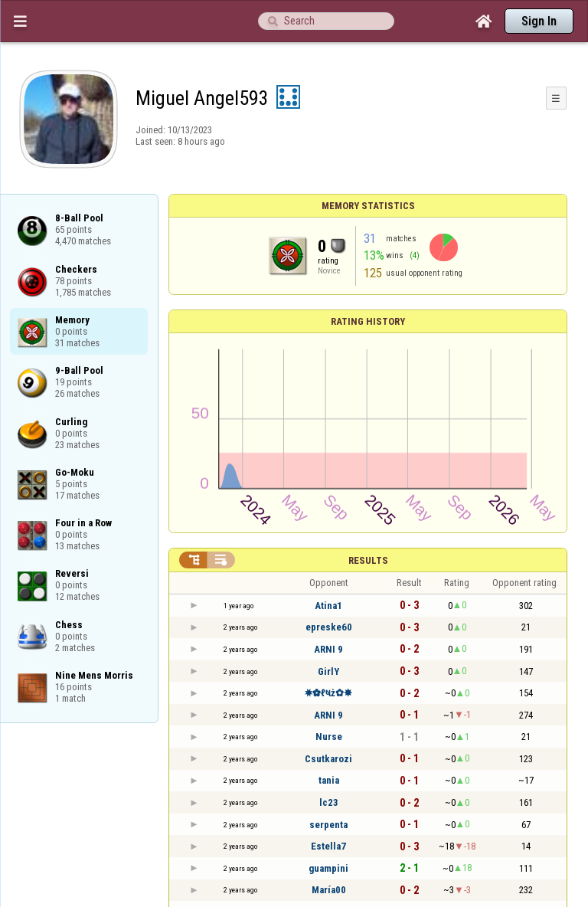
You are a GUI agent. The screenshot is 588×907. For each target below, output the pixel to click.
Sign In (539, 21)
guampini (328, 868)
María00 (329, 890)
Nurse (329, 737)
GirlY (328, 671)
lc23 (329, 802)
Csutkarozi (328, 759)
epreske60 (329, 627)
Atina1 (328, 606)
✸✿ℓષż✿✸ (328, 693)
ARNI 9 (328, 649)
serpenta (328, 825)
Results (368, 560)
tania (329, 780)
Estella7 (328, 846)
